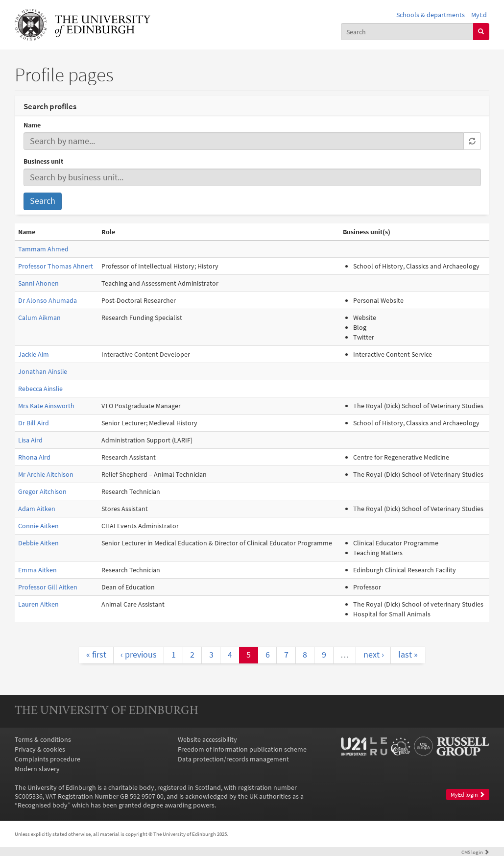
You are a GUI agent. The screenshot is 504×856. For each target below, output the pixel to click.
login (475, 852)
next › (374, 655)
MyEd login (468, 795)
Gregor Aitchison (42, 491)
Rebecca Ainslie (40, 389)
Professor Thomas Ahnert (56, 266)
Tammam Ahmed (43, 249)
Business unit (43, 161)
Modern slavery (37, 769)
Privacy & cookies (40, 749)
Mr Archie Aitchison (46, 474)
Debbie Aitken (38, 543)
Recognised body (43, 805)
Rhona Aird (34, 457)
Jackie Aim (34, 354)
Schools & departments (431, 15)
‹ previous (139, 655)
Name (32, 125)
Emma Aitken (37, 570)
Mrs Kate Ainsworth (46, 406)
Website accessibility (207, 739)
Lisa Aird (30, 440)
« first (96, 655)
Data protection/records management (233, 759)
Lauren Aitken (38, 604)
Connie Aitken (38, 526)
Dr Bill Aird (34, 423)
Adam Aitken (37, 509)
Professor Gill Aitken (48, 587)
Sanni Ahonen (38, 283)
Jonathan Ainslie (43, 371)
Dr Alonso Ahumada (48, 300)
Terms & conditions (43, 739)
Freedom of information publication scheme (242, 749)
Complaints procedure (48, 759)
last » (408, 655)
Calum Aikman (39, 318)
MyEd (479, 15)
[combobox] (407, 31)
